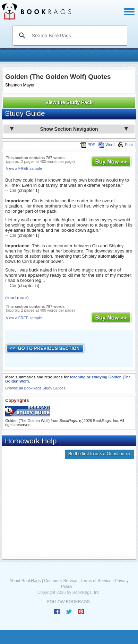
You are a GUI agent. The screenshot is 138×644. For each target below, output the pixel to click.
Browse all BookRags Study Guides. (36, 388)
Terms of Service (96, 581)
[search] (77, 36)
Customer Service (61, 581)
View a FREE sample (24, 168)
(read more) (17, 298)
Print (125, 145)
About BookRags (25, 581)
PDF (88, 145)
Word (106, 145)
